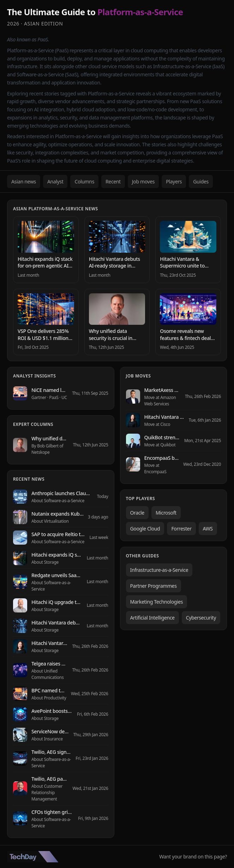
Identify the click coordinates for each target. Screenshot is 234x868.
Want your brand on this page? (193, 857)
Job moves (143, 181)
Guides (201, 181)
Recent (113, 181)
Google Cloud (145, 529)
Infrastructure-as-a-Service (159, 570)
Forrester (181, 529)
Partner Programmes (154, 586)
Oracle (137, 513)
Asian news (24, 181)
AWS (208, 529)
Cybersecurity (201, 618)
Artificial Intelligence (152, 618)
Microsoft (166, 513)
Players (174, 181)
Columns (84, 181)
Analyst (55, 181)
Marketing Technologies (157, 602)
